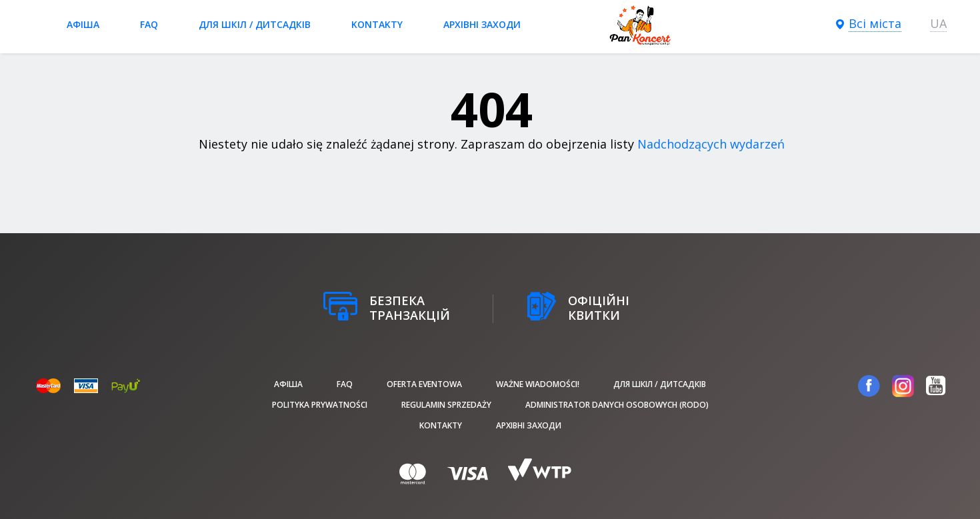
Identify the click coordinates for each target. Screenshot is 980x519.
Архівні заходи (482, 24)
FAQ (149, 24)
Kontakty (377, 24)
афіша (83, 24)
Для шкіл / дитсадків (255, 24)
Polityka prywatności (320, 405)
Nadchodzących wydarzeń (711, 144)
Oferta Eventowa (424, 384)
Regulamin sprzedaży (446, 405)
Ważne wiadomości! (538, 384)
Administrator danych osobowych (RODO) (617, 405)
